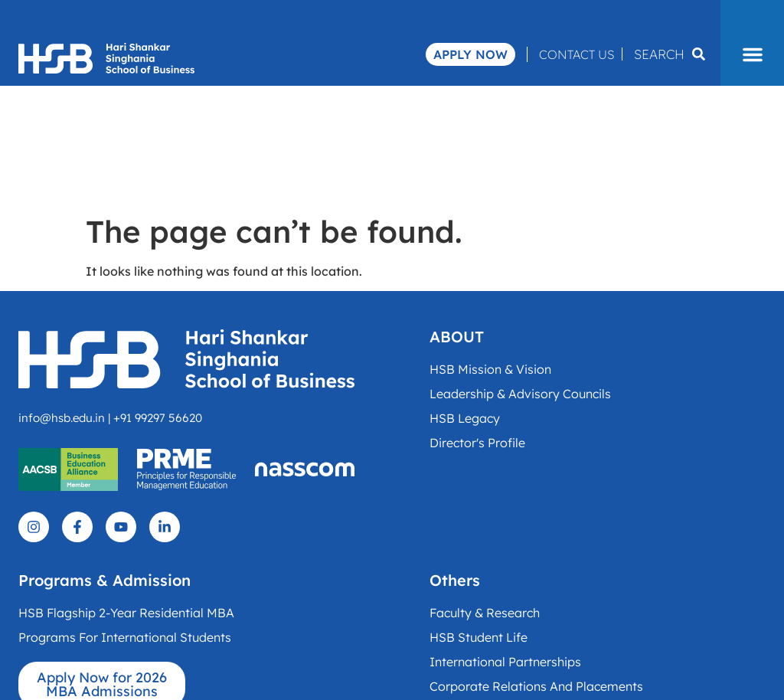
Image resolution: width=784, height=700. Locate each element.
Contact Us (577, 54)
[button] (752, 54)
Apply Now (470, 54)
